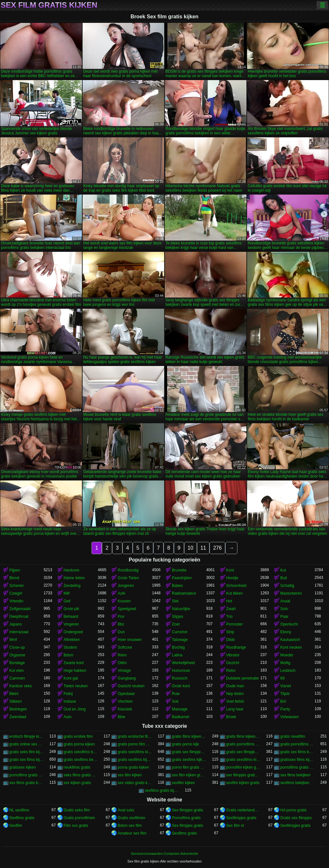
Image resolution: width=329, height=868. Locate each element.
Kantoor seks (21, 686)
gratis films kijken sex (243, 736)
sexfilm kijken (183, 783)
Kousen (124, 601)
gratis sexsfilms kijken (243, 760)
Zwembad (18, 717)
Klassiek (125, 709)
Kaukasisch (290, 640)
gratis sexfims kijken (189, 760)
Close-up (17, 647)
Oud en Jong (75, 709)
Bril (283, 701)
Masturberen (291, 593)
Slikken (16, 701)
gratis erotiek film (78, 736)
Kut (283, 570)
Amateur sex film (132, 833)
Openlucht (289, 624)
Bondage (17, 663)
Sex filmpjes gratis (187, 810)
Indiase (70, 701)
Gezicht (233, 663)
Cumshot (180, 632)
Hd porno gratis (293, 810)
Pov (121, 617)
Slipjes (178, 617)
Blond (14, 578)
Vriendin (16, 601)
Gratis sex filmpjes (296, 818)
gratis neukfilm (293, 736)
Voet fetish (235, 701)
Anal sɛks (126, 810)
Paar (284, 617)
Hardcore (71, 570)
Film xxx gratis (76, 826)
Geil (67, 601)
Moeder (287, 655)
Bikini (14, 694)
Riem (122, 655)
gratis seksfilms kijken (135, 752)
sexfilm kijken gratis (243, 783)
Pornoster (235, 624)
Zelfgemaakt (20, 609)
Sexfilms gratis (22, 818)
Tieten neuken (76, 686)
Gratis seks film (77, 810)
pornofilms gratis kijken (27, 775)
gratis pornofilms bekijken (243, 744)
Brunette (179, 570)
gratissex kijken (22, 767)
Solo (284, 609)
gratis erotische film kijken (135, 736)
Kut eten (17, 671)
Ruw (176, 694)
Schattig (287, 586)
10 (191, 548)
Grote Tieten (128, 578)
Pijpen (15, 570)
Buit (284, 578)
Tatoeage (180, 640)
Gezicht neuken (131, 686)
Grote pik (71, 609)
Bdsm (69, 655)
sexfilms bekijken (295, 783)
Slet (175, 601)
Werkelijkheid (183, 663)
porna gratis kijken (133, 767)
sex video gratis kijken (135, 783)
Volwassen (289, 717)
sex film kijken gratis (189, 775)
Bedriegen (18, 709)
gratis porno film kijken (135, 744)
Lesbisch (288, 671)
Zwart (231, 609)
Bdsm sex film (130, 826)
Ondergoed (73, 632)
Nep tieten (235, 694)
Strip (230, 632)
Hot (229, 601)
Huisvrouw (181, 671)
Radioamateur (184, 593)
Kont (230, 570)
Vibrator (233, 655)
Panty (285, 709)
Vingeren (71, 624)
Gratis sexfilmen (131, 818)
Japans (16, 624)
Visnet (285, 686)
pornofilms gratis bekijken (297, 767)
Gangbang (127, 678)
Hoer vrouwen (130, 640)
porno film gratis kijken (189, 767)
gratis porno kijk (185, 744)
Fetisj (68, 694)
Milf (67, 593)
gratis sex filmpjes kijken (243, 752)
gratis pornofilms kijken (297, 744)
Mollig (285, 663)
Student (70, 647)
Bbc (121, 624)
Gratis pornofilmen (79, 818)
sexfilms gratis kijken (162, 790)
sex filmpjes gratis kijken (243, 775)
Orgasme (17, 655)
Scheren (17, 586)
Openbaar (126, 694)
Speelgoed (127, 609)
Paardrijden (182, 578)
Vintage (124, 671)
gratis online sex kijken (27, 744)
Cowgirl (16, 593)
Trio (229, 617)
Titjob (285, 694)
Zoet (176, 624)
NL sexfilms (19, 810)
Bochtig (178, 647)
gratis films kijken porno (189, 736)
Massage (180, 709)
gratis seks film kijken (27, 752)
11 (203, 548)
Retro (231, 671)
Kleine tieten (74, 578)
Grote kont (181, 686)
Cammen (17, 678)
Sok (175, 701)
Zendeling (72, 586)
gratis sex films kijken (27, 760)
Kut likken (235, 593)
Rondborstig (128, 570)
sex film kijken (130, 775)
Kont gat (71, 678)
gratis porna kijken (79, 744)
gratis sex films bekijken (297, 752)
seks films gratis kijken (81, 775)
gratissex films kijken (297, 760)
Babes (177, 586)
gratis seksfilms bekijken (81, 752)
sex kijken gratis (77, 783)
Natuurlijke (181, 609)
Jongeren (126, 586)
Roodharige (236, 647)
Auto (68, 717)
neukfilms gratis (77, 767)
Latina (177, 655)
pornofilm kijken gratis (243, 767)
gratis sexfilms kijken (135, 760)
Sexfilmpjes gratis (241, 818)
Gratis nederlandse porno (243, 810)
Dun (121, 632)
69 (282, 678)
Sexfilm (16, 826)
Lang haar (235, 709)
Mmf (13, 640)
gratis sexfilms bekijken (81, 760)
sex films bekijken (295, 775)
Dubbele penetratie (242, 678)
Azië (121, 593)
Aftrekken (72, 640)
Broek (231, 717)
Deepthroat (19, 617)
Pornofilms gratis (186, 818)
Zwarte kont (74, 663)
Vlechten (125, 701)
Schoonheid (236, 586)
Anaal (285, 601)
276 (217, 548)
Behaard (71, 617)
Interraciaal (19, 632)
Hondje (232, 578)
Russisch (180, 678)
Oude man (235, 686)
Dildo (231, 640)
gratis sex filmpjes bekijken (189, 752)
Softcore (125, 647)
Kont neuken (291, 647)
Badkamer (181, 717)
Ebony (286, 632)
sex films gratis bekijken (27, 783)
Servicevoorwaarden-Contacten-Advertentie (164, 854)
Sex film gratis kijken (49, 5)
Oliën (122, 663)
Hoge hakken (75, 671)
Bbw (121, 717)
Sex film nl (235, 826)
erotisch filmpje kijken (27, 736)
